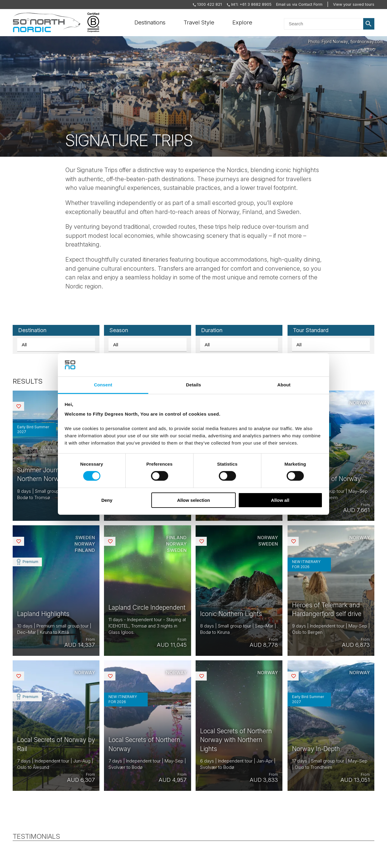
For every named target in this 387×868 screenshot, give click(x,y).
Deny (107, 500)
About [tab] (284, 385)
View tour (56, 456)
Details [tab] (193, 385)
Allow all (280, 500)
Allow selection (193, 500)
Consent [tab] (103, 385)
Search (369, 24)
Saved (23, 406)
